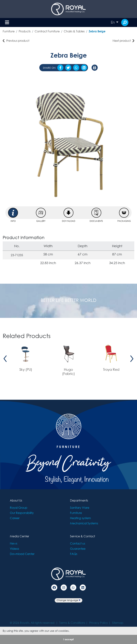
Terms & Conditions (72, 623)
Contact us (78, 543)
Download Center (22, 554)
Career (15, 518)
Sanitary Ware (80, 508)
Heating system (80, 518)
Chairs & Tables (74, 31)
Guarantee (78, 549)
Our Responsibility (22, 513)
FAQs (74, 554)
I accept (68, 639)
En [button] (113, 22)
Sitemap (118, 623)
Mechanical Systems (84, 523)
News (14, 543)
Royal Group (19, 508)
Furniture (9, 31)
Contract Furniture (47, 31)
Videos (14, 549)
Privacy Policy (99, 623)
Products (25, 31)
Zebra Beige (97, 31)
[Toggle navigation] (7, 23)
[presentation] (5, 359)
